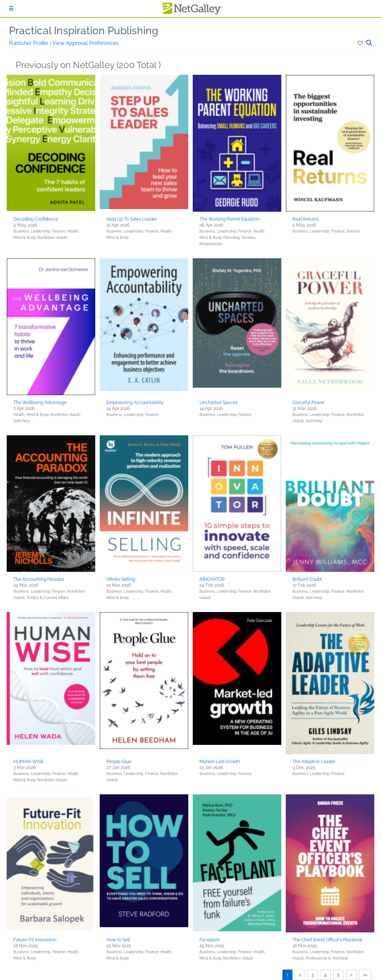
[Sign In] (11, 9)
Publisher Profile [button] (29, 43)
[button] (361, 43)
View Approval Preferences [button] (86, 43)
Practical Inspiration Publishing (84, 31)
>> (365, 975)
